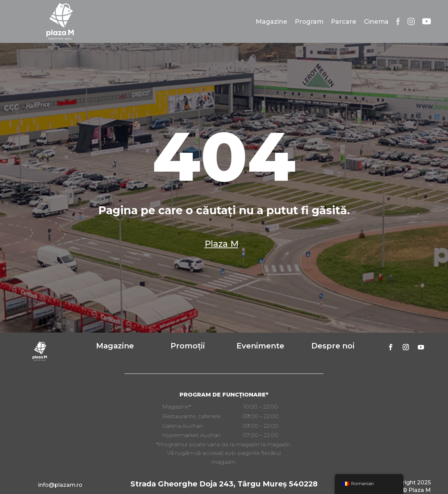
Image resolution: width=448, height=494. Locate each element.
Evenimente (260, 346)
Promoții (188, 346)
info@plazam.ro (60, 485)
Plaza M (222, 244)
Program (309, 22)
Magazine (272, 22)
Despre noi (333, 346)
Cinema (376, 22)
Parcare (344, 22)
